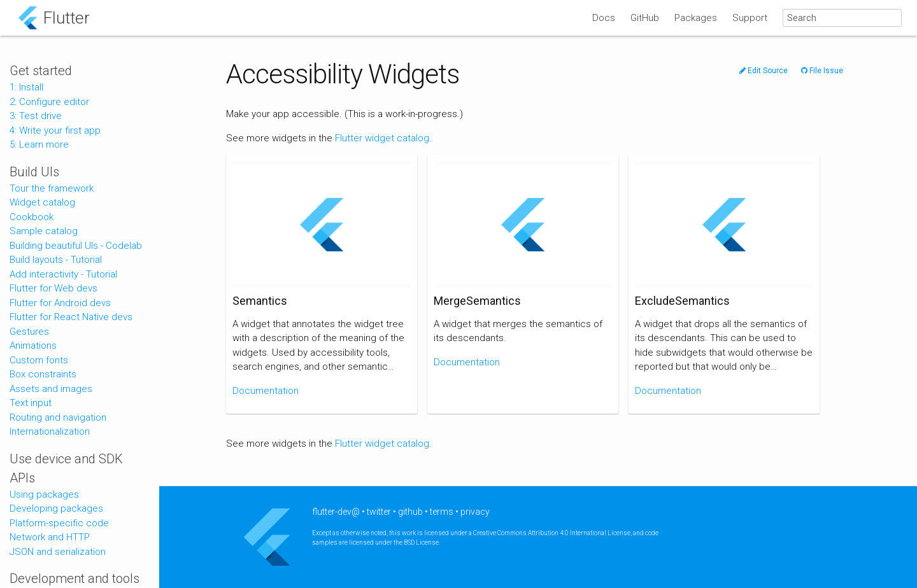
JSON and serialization (58, 552)
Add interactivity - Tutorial (63, 274)
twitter (379, 512)
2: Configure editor (49, 102)
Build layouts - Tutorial (56, 260)
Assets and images (51, 389)
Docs (604, 18)
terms (442, 512)
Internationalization (50, 431)
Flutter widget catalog (382, 138)
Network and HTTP (50, 537)
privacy (475, 512)
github (410, 512)
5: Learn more (39, 144)
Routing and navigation (58, 417)
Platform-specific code (59, 523)
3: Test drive (36, 116)
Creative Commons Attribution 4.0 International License (552, 533)
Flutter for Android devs (60, 303)
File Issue (822, 71)
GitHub (645, 18)
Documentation (266, 391)
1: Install (26, 87)
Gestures (29, 332)
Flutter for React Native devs (71, 317)
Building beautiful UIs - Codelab (76, 246)
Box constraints (43, 374)
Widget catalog (42, 202)
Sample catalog (44, 231)
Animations (33, 346)
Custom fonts (39, 360)
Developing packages (56, 508)
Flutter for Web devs (53, 288)
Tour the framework (52, 188)
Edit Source (764, 71)
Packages (696, 18)
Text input (31, 403)
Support (750, 18)
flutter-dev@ (336, 512)
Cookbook (32, 217)
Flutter (67, 18)
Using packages (44, 494)
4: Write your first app (55, 130)
